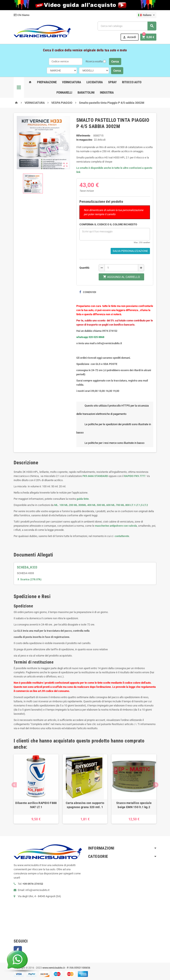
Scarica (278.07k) (29, 579)
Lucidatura (95, 82)
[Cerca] (127, 26)
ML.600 (106, 505)
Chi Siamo (22, 15)
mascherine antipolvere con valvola (116, 526)
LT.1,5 (139, 505)
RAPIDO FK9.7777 (135, 476)
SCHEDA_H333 (27, 567)
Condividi (88, 292)
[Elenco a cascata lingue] (146, 15)
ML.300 (78, 505)
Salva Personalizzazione (130, 251)
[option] (36, 789)
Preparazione (47, 82)
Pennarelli (64, 93)
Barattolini (86, 93)
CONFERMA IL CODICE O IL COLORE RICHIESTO (108, 224)
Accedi (129, 37)
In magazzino (84, 140)
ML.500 (97, 505)
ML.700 (116, 505)
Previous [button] (14, 785)
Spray (112, 82)
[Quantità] (121, 268)
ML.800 (125, 505)
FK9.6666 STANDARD (95, 476)
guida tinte (82, 499)
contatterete (122, 536)
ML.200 (69, 505)
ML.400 (87, 505)
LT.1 (133, 505)
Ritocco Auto (132, 82)
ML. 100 (59, 505)
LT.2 (145, 505)
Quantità (84, 268)
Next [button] (156, 785)
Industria (107, 93)
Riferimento (83, 136)
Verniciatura (72, 82)
